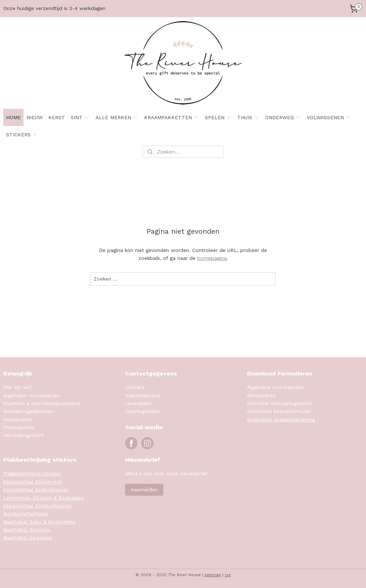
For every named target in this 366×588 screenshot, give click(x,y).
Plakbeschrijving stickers (32, 473)
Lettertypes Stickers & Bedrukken (43, 498)
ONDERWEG (283, 117)
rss (228, 575)
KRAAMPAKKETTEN (172, 117)
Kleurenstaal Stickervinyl (33, 482)
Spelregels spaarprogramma (281, 419)
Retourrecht (261, 395)
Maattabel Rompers (27, 530)
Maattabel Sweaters (28, 538)
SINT (80, 117)
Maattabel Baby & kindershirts (39, 522)
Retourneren (18, 419)
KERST (57, 117)
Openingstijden (143, 411)
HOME (13, 117)
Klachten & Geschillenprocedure (42, 403)
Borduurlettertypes (26, 514)
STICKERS (22, 135)
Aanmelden (144, 490)
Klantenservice (143, 395)
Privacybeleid (19, 427)
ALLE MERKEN (117, 117)
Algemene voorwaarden (275, 387)
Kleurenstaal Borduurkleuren (37, 506)
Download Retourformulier (279, 411)
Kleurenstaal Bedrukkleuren (36, 490)
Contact (135, 387)
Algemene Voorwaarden (32, 395)
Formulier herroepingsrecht (279, 403)
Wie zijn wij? (18, 387)
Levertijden (138, 403)
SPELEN (218, 117)
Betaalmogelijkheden (28, 411)
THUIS (248, 117)
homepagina (212, 258)
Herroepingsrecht (24, 435)
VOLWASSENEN (329, 117)
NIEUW (34, 117)
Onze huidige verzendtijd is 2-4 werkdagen (54, 8)
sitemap (213, 575)
